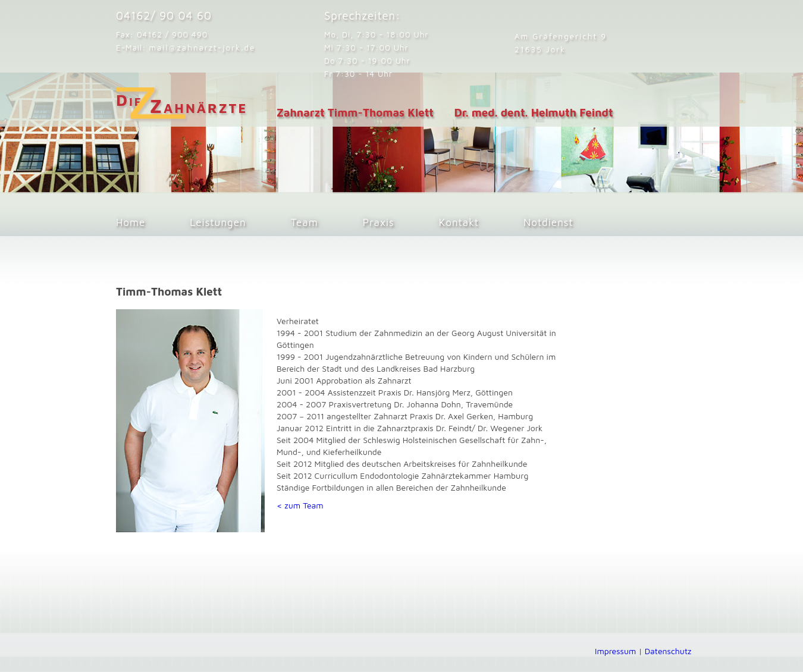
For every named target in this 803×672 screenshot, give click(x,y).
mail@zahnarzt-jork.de (202, 48)
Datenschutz (668, 651)
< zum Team (300, 505)
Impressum (615, 651)
